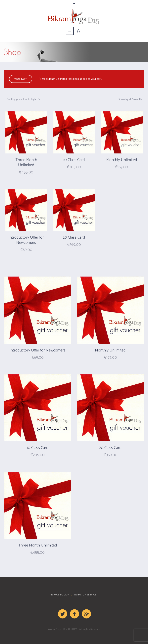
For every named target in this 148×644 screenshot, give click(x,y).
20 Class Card (74, 237)
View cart (21, 79)
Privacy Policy (59, 595)
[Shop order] (23, 99)
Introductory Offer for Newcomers (26, 240)
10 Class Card (74, 160)
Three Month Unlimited (26, 163)
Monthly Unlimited (122, 160)
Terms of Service (85, 595)
